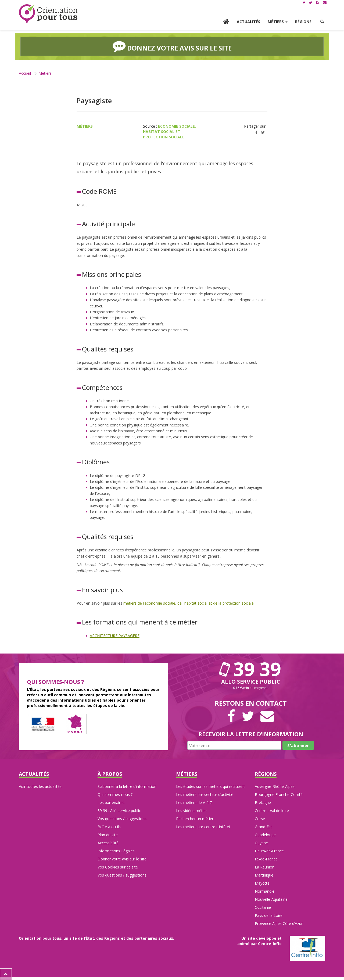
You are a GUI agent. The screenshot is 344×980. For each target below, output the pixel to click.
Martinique (264, 875)
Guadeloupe (265, 835)
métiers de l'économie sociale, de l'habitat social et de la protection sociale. (189, 603)
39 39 (251, 669)
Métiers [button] (278, 22)
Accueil (25, 73)
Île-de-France (266, 859)
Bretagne (263, 803)
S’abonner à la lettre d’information (127, 786)
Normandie (265, 891)
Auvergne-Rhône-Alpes (275, 786)
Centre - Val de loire (272, 811)
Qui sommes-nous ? (115, 794)
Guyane (261, 843)
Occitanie (263, 907)
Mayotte (262, 883)
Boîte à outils (109, 827)
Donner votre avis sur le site (122, 859)
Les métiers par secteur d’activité (205, 794)
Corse (260, 819)
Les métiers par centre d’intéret (203, 827)
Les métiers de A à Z (194, 803)
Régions (303, 22)
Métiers (45, 73)
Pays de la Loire (269, 915)
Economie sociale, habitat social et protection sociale (169, 132)
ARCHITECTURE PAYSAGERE (115, 636)
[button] (322, 22)
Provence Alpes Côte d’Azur (279, 923)
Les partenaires (111, 803)
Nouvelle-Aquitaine (271, 899)
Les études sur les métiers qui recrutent (210, 786)
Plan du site (108, 835)
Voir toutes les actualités (40, 786)
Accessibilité (108, 843)
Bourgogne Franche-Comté (279, 794)
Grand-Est (263, 827)
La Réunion (265, 867)
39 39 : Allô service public (119, 811)
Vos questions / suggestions (122, 819)
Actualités (248, 22)
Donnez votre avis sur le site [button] (172, 46)
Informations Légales (116, 851)
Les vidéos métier (191, 811)
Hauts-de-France (269, 851)
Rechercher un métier (195, 819)
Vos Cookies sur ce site (118, 867)
